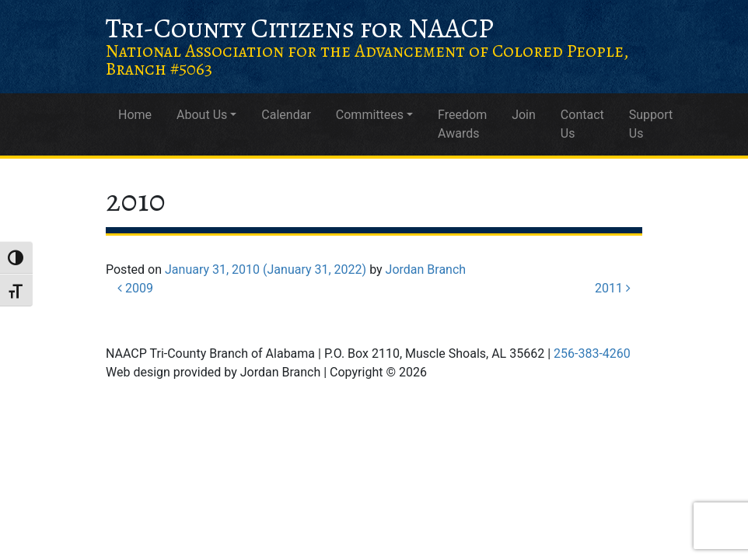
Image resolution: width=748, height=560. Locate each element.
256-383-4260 (592, 353)
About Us (202, 115)
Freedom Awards (462, 124)
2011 (613, 288)
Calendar (286, 115)
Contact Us (582, 124)
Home (135, 115)
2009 (135, 288)
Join (524, 115)
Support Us (651, 124)
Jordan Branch (426, 269)
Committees (370, 115)
